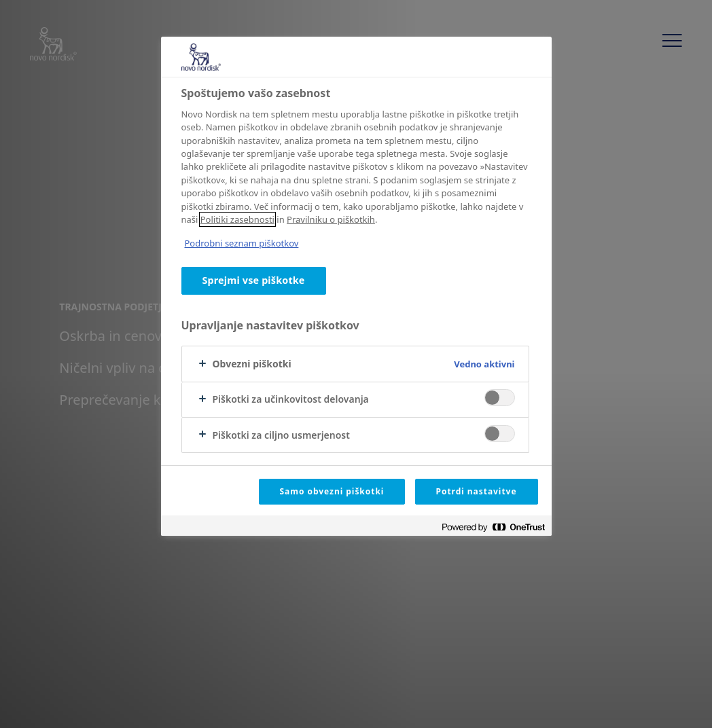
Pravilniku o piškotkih (331, 219)
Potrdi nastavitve (477, 491)
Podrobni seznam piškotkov (242, 243)
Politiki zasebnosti (237, 219)
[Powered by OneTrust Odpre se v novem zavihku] (493, 527)
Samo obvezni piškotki (332, 491)
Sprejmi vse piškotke (254, 280)
